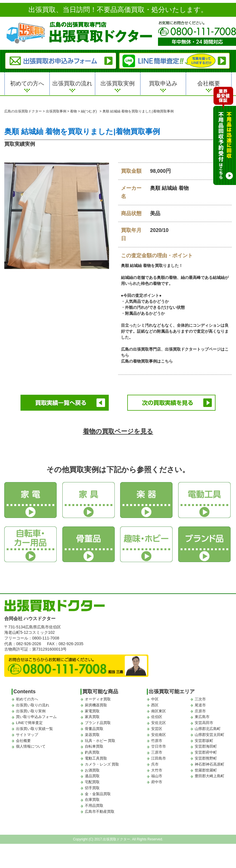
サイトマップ (27, 735)
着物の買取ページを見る (118, 431)
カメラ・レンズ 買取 (102, 764)
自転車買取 (94, 746)
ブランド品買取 (98, 723)
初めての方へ (27, 83)
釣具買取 (92, 752)
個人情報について (31, 746)
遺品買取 (92, 776)
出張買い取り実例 (31, 711)
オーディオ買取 (98, 699)
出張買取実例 (118, 83)
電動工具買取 (96, 758)
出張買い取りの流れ (33, 705)
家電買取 (92, 711)
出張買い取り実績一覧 (34, 729)
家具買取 (92, 717)
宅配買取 (92, 782)
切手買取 (92, 788)
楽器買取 (92, 735)
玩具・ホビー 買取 (100, 741)
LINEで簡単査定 (29, 723)
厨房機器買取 (96, 705)
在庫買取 (92, 800)
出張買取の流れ (72, 83)
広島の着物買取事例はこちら (147, 361)
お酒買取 (92, 770)
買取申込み (163, 83)
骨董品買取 (94, 729)
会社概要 (209, 83)
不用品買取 (94, 806)
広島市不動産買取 (100, 812)
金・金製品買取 (98, 794)
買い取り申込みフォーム (36, 717)
